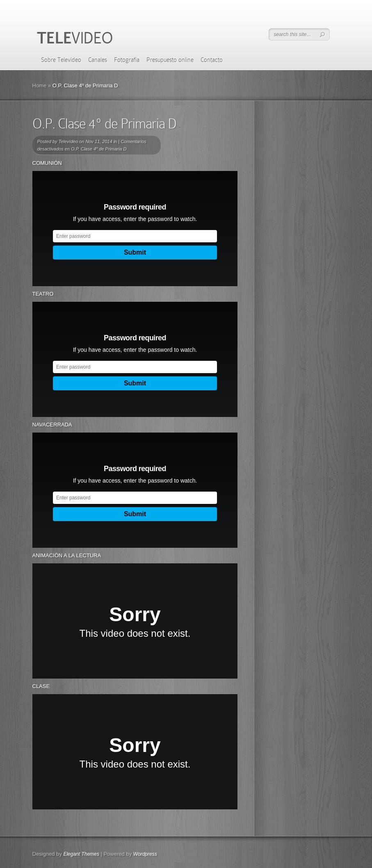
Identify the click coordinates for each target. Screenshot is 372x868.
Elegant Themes (81, 854)
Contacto (212, 60)
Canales (98, 60)
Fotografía (127, 60)
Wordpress (145, 854)
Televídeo (68, 141)
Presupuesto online (170, 60)
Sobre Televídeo (61, 60)
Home (40, 85)
